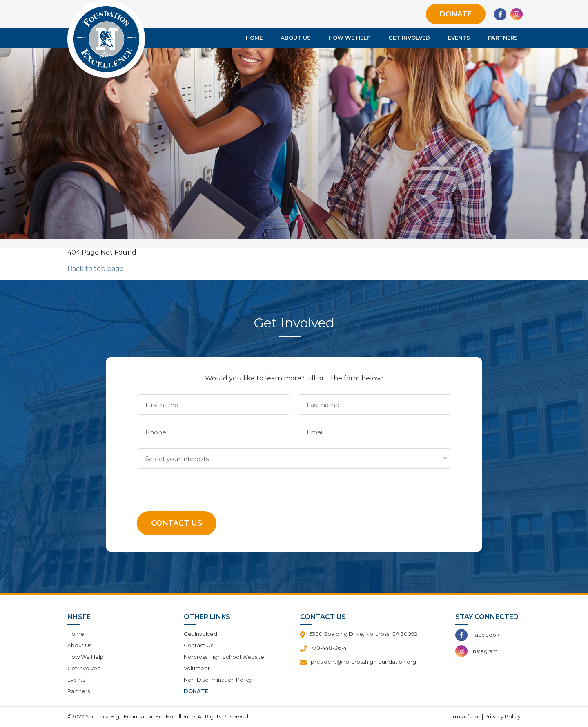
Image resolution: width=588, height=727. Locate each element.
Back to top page (96, 269)
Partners (503, 38)
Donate (456, 14)
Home (254, 38)
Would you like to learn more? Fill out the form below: (294, 378)
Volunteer (197, 668)
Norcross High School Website (224, 657)
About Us (296, 38)
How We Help (350, 38)
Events (459, 38)
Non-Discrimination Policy (218, 680)
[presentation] (199, 485)
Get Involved (409, 38)
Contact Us (198, 645)
